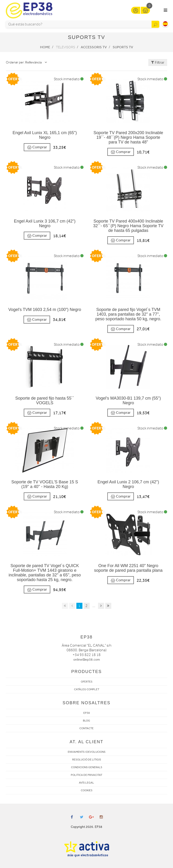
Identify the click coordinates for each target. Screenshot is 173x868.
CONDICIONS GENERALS (87, 767)
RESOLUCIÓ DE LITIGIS (87, 760)
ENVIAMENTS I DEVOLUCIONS (87, 752)
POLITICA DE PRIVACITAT (86, 775)
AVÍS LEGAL (86, 783)
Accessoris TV (94, 47)
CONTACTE (86, 728)
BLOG (86, 721)
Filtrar (158, 62)
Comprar (37, 147)
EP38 (87, 713)
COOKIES (87, 790)
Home (45, 47)
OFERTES (87, 682)
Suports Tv (123, 47)
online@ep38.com (87, 660)
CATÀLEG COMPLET (87, 689)
